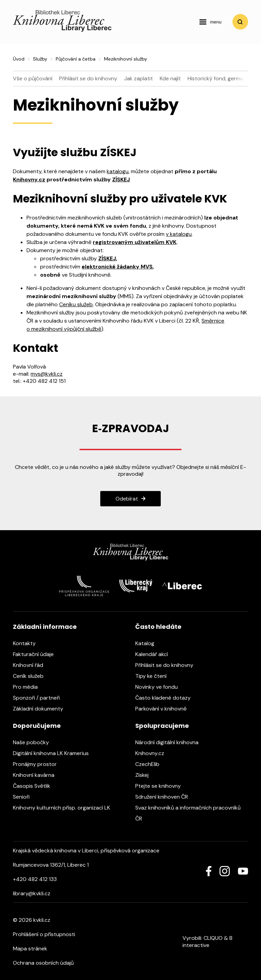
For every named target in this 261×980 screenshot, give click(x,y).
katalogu (118, 171)
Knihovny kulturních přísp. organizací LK (65, 808)
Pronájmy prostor (38, 764)
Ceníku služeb (76, 304)
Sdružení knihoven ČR (165, 797)
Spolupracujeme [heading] (162, 726)
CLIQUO (213, 938)
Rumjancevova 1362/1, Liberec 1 (51, 865)
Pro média (29, 687)
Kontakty (28, 643)
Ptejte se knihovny (161, 786)
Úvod (19, 59)
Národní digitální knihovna (170, 742)
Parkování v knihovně (164, 709)
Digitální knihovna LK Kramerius (54, 753)
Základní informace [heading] (45, 627)
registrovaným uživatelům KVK (135, 242)
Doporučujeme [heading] (37, 726)
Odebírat (127, 499)
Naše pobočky (34, 742)
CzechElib (151, 764)
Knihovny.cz (29, 179)
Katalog (148, 643)
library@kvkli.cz (32, 893)
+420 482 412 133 (35, 879)
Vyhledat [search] (240, 22)
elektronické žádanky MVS (117, 267)
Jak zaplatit (138, 78)
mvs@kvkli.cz (47, 374)
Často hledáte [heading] (158, 627)
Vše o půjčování (33, 78)
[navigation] (210, 22)
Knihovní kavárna (37, 775)
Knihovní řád (31, 665)
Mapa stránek (30, 949)
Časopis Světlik (35, 786)
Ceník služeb (32, 676)
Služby (40, 59)
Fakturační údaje (37, 654)
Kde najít (170, 78)
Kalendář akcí (155, 654)
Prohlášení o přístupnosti (44, 934)
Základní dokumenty (41, 709)
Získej (145, 775)
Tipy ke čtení (154, 676)
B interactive (207, 942)
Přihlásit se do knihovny (88, 78)
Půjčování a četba (76, 59)
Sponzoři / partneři (40, 698)
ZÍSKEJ (121, 179)
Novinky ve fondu (160, 687)
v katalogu (179, 234)
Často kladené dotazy (166, 698)
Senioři (25, 797)
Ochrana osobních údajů (43, 963)
